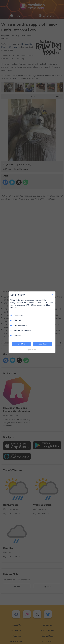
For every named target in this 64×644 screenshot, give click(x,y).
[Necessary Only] (52, 295)
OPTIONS (21, 344)
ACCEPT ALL (43, 344)
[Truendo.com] (32, 350)
